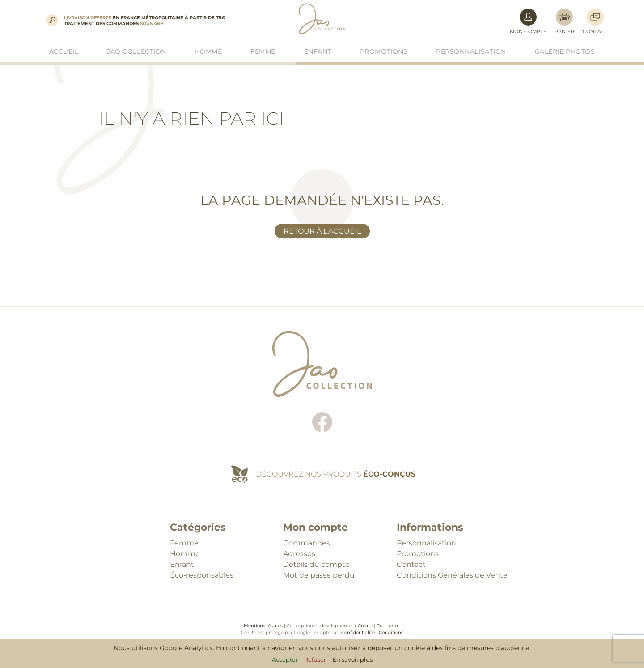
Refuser (315, 659)
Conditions (391, 632)
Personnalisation (426, 543)
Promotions (418, 554)
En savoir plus (352, 659)
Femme (184, 543)
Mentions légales (263, 626)
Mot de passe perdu (319, 575)
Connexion (389, 626)
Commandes (307, 543)
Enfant (182, 564)
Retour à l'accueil (322, 231)
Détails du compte (316, 564)
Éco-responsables (202, 575)
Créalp (365, 626)
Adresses (299, 554)
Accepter (285, 659)
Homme (185, 554)
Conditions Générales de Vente (452, 575)
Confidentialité (358, 632)
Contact (411, 564)
